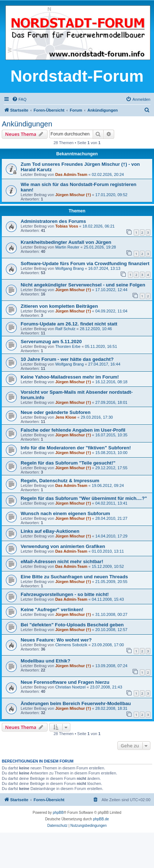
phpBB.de (101, 819)
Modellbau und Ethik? (45, 661)
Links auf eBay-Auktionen (50, 531)
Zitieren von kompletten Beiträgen (59, 306)
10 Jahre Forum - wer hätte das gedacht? (67, 359)
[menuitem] (19, 99)
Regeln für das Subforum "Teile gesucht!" (68, 463)
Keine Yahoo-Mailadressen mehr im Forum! (70, 377)
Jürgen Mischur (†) (73, 195)
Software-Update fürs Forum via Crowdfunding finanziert (85, 264)
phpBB (58, 813)
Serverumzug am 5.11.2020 (51, 342)
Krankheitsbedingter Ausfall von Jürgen (66, 242)
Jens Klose (66, 417)
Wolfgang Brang (69, 268)
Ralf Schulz (65, 329)
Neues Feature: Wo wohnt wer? (56, 640)
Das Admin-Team (71, 174)
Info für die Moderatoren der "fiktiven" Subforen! (76, 448)
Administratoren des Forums (53, 221)
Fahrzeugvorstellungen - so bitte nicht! (65, 594)
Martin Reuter (67, 247)
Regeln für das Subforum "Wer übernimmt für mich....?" (84, 498)
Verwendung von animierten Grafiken (63, 546)
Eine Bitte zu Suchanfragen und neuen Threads (74, 577)
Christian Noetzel (70, 687)
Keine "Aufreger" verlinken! (52, 610)
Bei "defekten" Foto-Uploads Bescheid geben (72, 625)
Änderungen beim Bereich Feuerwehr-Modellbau (76, 703)
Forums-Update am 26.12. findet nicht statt (69, 324)
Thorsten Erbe (68, 346)
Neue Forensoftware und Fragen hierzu (65, 682)
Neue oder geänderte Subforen (56, 412)
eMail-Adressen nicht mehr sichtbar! (62, 562)
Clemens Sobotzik (71, 645)
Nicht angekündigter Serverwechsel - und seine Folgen (83, 285)
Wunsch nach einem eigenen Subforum (65, 513)
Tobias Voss (66, 226)
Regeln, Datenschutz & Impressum (60, 481)
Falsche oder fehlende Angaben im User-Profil (73, 430)
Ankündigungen (27, 124)
